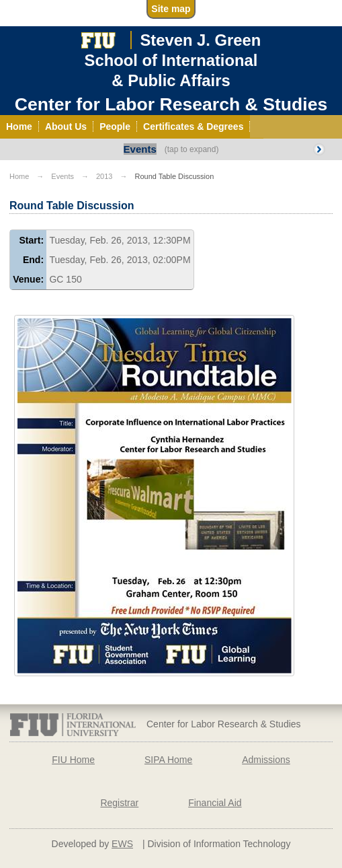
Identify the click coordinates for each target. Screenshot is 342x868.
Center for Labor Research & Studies (171, 104)
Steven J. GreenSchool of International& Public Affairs (173, 60)
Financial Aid (215, 803)
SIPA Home (168, 760)
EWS (122, 844)
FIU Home (73, 760)
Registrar (119, 803)
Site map (171, 9)
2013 (104, 176)
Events (140, 149)
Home (19, 176)
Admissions (266, 760)
